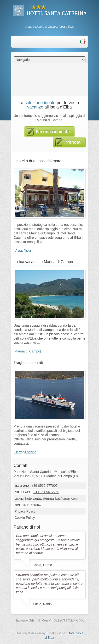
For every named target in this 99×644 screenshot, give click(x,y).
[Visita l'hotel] (23, 250)
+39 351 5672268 (46, 492)
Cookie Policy (25, 518)
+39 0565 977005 (44, 486)
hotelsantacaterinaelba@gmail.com (51, 498)
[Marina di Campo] (27, 351)
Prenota (68, 142)
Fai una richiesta (48, 132)
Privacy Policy (25, 511)
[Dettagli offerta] (26, 452)
